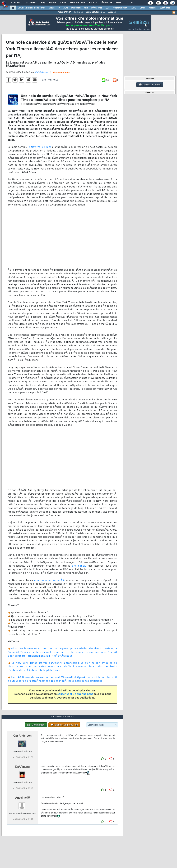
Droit (119, 3)
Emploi (93, 3)
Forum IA (78, 12)
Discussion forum (150, 85)
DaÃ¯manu (22, 767)
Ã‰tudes (107, 3)
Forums (16, 3)
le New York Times (40, 147)
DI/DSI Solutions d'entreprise (32, 8)
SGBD (133, 8)
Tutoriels (31, 3)
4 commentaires (61, 73)
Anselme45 (23, 798)
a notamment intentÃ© (49, 580)
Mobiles (153, 8)
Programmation (120, 8)
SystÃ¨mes (165, 8)
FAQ (43, 3)
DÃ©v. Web (97, 8)
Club (130, 3)
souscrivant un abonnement (75, 694)
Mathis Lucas (41, 72)
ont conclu (79, 566)
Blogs (52, 3)
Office (143, 8)
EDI (107, 8)
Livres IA (112, 12)
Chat (63, 3)
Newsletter (78, 3)
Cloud (52, 8)
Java (86, 8)
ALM (66, 8)
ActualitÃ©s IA (64, 12)
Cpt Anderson (22, 736)
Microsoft (76, 8)
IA (59, 8)
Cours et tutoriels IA (95, 12)
